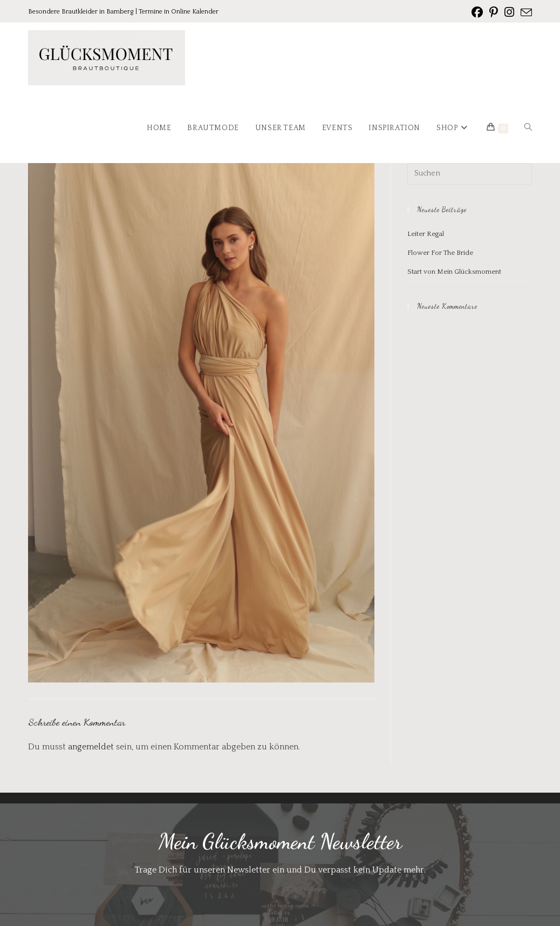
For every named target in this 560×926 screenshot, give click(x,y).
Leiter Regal (426, 234)
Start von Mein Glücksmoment (454, 272)
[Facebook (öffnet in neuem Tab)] (477, 12)
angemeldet (91, 747)
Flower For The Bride (440, 253)
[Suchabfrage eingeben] (470, 174)
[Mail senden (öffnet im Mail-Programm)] (525, 13)
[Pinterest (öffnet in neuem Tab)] (494, 12)
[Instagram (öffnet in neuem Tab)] (509, 12)
